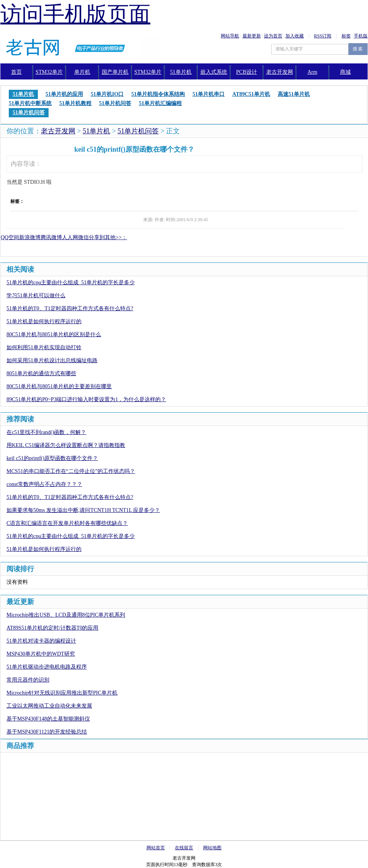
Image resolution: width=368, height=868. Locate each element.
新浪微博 (30, 237)
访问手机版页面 (75, 14)
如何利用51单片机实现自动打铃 (44, 347)
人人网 (70, 237)
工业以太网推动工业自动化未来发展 (49, 706)
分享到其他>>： (108, 237)
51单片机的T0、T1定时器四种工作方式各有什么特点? (70, 308)
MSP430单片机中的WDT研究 (41, 654)
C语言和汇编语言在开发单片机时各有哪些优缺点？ (67, 523)
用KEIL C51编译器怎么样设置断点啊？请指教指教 (66, 445)
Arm (313, 72)
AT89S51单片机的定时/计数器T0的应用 (52, 628)
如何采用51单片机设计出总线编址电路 (52, 360)
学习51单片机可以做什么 (36, 296)
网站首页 (156, 848)
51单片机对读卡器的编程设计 (41, 641)
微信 (83, 237)
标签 (346, 36)
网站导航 (230, 36)
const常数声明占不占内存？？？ (44, 484)
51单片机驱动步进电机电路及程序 (47, 667)
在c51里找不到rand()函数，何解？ (46, 432)
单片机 (82, 72)
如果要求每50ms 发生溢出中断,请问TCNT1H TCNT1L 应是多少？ (83, 510)
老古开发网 (58, 131)
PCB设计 (246, 72)
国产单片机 (115, 72)
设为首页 (273, 36)
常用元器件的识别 (28, 680)
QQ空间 (10, 237)
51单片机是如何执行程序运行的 (44, 321)
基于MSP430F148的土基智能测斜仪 (48, 719)
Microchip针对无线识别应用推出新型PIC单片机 (62, 693)
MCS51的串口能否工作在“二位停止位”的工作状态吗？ (71, 471)
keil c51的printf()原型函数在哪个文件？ (52, 458)
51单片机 (181, 72)
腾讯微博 (51, 237)
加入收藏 (295, 36)
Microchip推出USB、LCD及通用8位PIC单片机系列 (66, 615)
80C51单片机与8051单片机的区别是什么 (54, 334)
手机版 (361, 36)
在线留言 (184, 848)
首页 (16, 72)
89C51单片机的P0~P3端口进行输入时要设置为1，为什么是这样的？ (86, 399)
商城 (345, 72)
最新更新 (252, 36)
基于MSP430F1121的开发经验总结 (47, 732)
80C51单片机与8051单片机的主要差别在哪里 (59, 386)
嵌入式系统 (214, 72)
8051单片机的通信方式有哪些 (41, 373)
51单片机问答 (138, 131)
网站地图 (212, 848)
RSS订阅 (323, 36)
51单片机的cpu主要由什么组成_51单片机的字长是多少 (71, 283)
